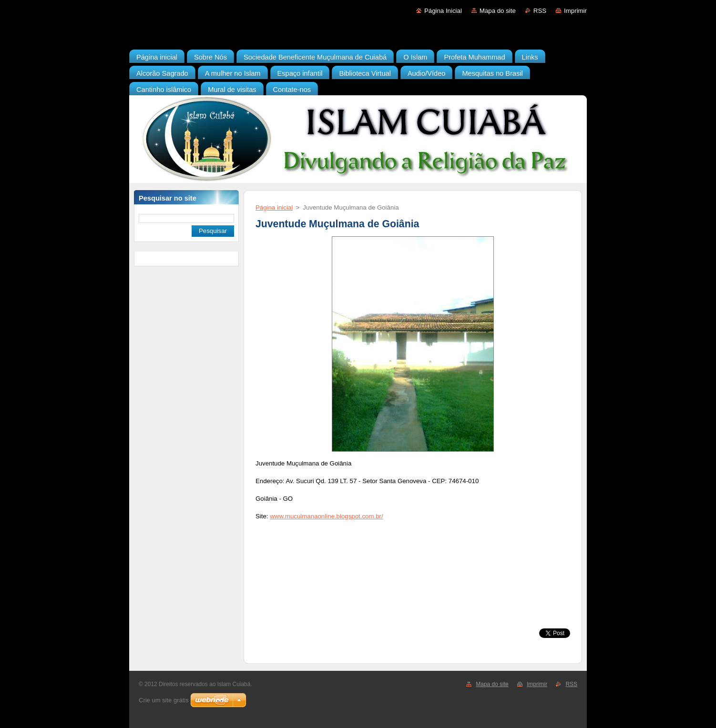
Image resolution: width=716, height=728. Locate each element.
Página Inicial (443, 11)
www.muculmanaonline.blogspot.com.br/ (326, 516)
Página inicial (274, 207)
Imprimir (575, 11)
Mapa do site (498, 11)
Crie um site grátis (164, 700)
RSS (540, 11)
